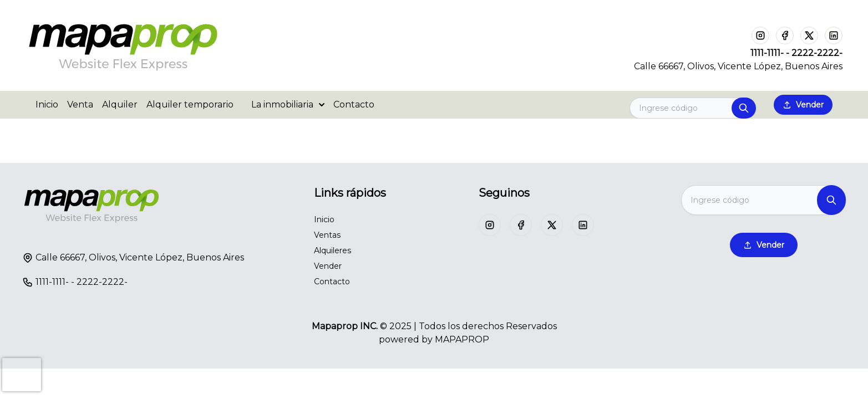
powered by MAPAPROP (434, 339)
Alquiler (120, 104)
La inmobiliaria (288, 104)
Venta (80, 104)
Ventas (327, 235)
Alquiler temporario (190, 104)
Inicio (47, 104)
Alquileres (333, 250)
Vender (803, 105)
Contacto (354, 104)
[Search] (693, 108)
